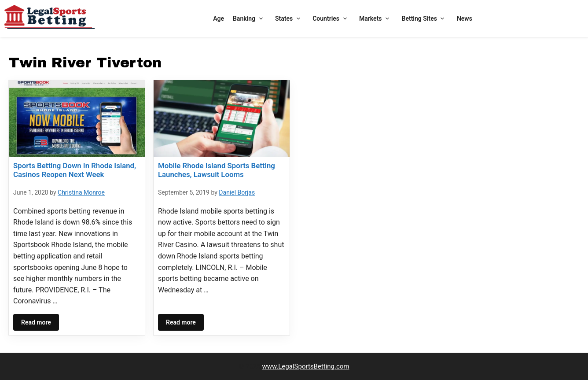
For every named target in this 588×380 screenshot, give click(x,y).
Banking (250, 19)
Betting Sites (425, 19)
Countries (331, 19)
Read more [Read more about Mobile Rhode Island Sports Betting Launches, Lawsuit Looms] (181, 322)
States (289, 19)
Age (219, 18)
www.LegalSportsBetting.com (305, 366)
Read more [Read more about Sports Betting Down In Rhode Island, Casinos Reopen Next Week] (36, 322)
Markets (376, 19)
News (465, 18)
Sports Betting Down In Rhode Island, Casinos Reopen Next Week (75, 170)
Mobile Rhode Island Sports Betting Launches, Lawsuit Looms (217, 170)
